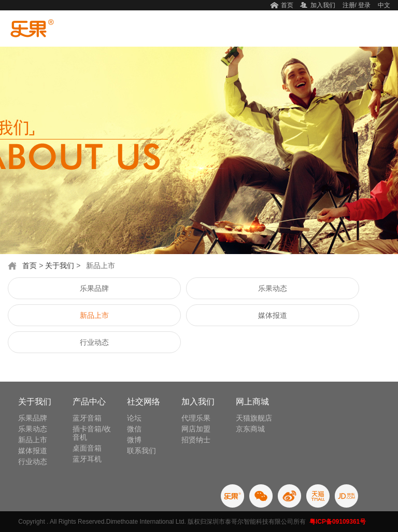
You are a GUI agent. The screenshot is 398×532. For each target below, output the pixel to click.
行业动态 (94, 342)
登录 (364, 5)
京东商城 (250, 429)
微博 (134, 440)
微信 (134, 429)
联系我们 (141, 451)
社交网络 (144, 402)
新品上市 (94, 315)
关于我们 (60, 265)
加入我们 (323, 5)
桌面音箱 (87, 448)
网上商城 (252, 402)
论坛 (134, 418)
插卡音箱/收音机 (92, 433)
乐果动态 (273, 288)
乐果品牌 (94, 288)
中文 (384, 5)
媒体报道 (273, 315)
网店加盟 (196, 429)
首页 (287, 5)
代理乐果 (196, 418)
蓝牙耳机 (87, 459)
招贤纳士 (196, 440)
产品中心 (89, 402)
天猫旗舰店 (254, 418)
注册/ (350, 5)
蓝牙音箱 (87, 418)
